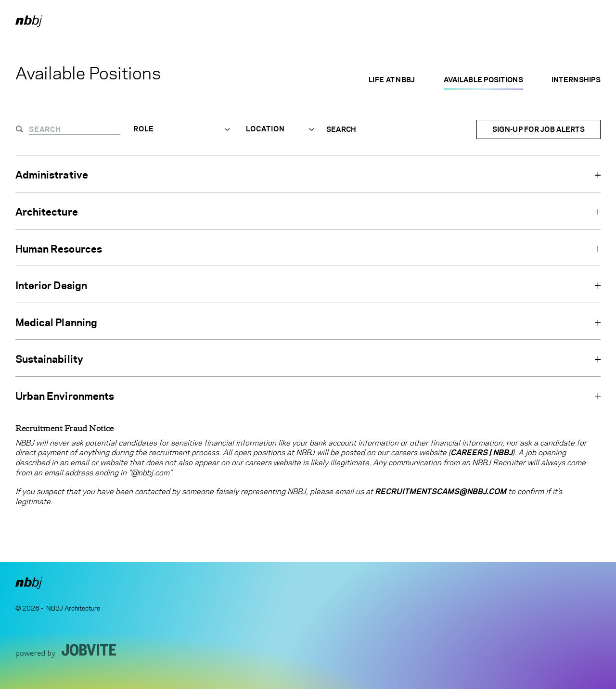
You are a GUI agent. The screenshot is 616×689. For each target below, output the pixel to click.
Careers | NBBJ (481, 453)
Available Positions (483, 80)
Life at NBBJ (392, 80)
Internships (576, 80)
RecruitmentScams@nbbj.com (441, 491)
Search (341, 129)
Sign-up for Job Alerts (539, 129)
